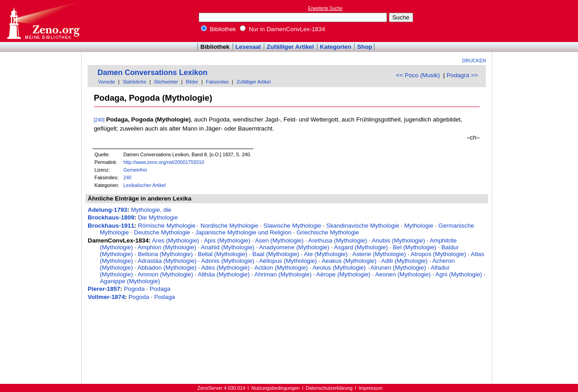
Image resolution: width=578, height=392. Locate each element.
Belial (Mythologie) (223, 254)
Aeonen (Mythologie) (403, 274)
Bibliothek (219, 29)
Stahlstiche (135, 82)
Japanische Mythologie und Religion (243, 232)
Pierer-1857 (104, 289)
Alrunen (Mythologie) (398, 268)
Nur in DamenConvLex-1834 (282, 29)
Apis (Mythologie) (227, 240)
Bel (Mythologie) (415, 247)
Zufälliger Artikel (291, 47)
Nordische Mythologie (229, 226)
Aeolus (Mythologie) (339, 268)
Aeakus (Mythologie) (349, 261)
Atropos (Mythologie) (438, 254)
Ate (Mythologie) (326, 254)
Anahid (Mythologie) (228, 247)
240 (127, 177)
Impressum (371, 388)
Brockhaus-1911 (111, 226)
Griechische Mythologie (328, 232)
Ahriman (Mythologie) (283, 274)
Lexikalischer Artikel (144, 185)
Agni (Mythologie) (459, 274)
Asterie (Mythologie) (379, 254)
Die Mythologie (158, 217)
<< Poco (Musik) (418, 75)
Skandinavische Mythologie (363, 226)
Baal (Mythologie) (276, 254)
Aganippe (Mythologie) (130, 281)
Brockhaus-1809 (111, 217)
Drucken (474, 61)
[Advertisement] (536, 21)
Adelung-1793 (107, 210)
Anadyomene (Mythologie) (294, 247)
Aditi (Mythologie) (404, 261)
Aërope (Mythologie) (343, 274)
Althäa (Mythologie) (224, 274)
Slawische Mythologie (292, 226)
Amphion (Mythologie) (167, 247)
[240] (99, 120)
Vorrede (106, 82)
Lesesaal (248, 47)
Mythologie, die (151, 210)
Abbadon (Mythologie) (167, 268)
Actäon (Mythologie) (281, 268)
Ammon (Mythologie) (165, 274)
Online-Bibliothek (43, 21)
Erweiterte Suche (325, 8)
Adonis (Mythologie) (228, 261)
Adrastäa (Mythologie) (167, 261)
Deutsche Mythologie (162, 232)
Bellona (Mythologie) (165, 254)
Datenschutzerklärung (329, 388)
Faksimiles (217, 82)
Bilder (192, 82)
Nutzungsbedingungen (276, 388)
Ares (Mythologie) (176, 240)
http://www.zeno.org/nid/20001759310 (164, 162)
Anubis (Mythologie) (398, 240)
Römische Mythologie (166, 226)
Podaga (160, 289)
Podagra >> (462, 75)
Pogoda (134, 289)
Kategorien (336, 47)
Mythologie (419, 226)
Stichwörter (166, 82)
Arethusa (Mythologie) (338, 240)
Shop (365, 47)
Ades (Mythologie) (225, 268)
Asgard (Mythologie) (361, 247)
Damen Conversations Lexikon (152, 72)
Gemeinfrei (135, 170)
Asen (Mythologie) (279, 240)
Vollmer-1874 (106, 297)
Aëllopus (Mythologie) (288, 261)
